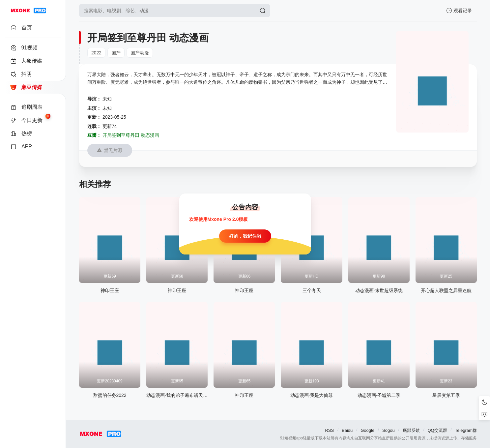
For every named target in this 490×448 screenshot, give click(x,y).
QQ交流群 (437, 430)
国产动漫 (140, 53)
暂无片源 (110, 150)
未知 (107, 99)
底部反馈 (411, 430)
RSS (329, 430)
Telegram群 (466, 430)
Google (367, 430)
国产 (116, 53)
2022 (96, 53)
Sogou (389, 430)
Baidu (347, 430)
